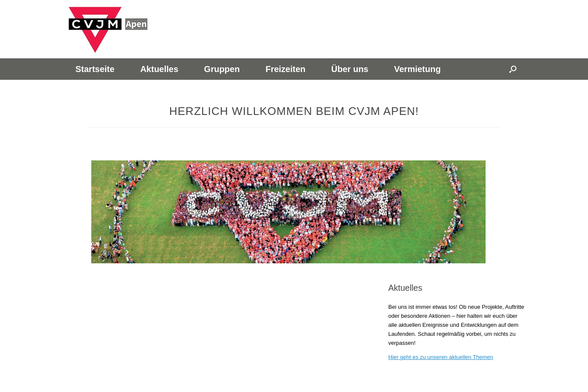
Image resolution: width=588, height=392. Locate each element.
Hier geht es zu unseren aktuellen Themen (441, 357)
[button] (513, 69)
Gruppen (222, 69)
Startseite (95, 69)
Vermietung (417, 69)
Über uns (350, 69)
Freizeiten (285, 69)
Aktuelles (159, 69)
